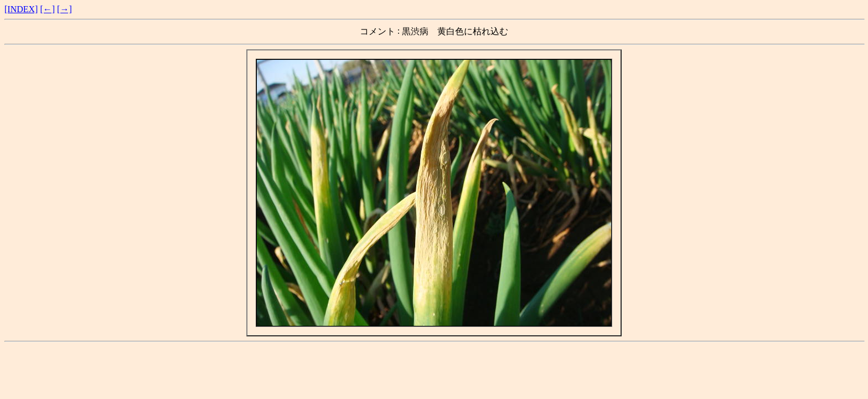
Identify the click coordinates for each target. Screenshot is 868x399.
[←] (47, 9)
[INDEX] (21, 9)
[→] (64, 9)
